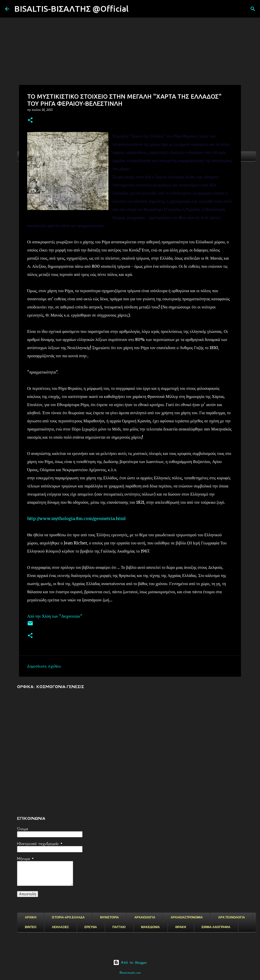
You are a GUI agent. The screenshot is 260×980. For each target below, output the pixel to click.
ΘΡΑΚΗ (181, 927)
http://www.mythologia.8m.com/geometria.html (76, 518)
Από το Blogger (130, 962)
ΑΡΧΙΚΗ (31, 917)
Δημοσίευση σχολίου (44, 666)
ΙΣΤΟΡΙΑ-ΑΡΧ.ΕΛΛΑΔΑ (68, 917)
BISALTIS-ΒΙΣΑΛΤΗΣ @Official (71, 9)
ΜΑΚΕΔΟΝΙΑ (151, 927)
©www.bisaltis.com (130, 973)
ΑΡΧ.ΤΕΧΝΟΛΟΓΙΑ (231, 917)
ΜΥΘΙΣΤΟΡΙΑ (109, 917)
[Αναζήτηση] (136, 9)
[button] (30, 120)
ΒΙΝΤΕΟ (31, 927)
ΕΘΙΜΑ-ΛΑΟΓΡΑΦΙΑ (216, 927)
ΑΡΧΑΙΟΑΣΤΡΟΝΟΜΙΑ (187, 917)
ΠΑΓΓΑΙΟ (119, 927)
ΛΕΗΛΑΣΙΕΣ (60, 927)
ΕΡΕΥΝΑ (91, 927)
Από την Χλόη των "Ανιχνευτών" (55, 616)
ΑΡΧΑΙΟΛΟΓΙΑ (145, 917)
